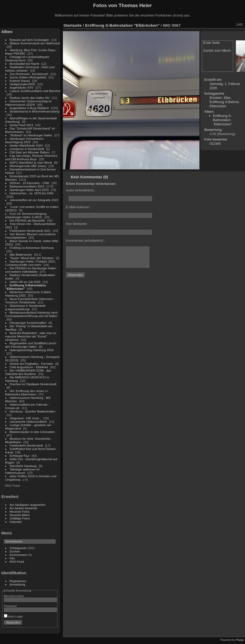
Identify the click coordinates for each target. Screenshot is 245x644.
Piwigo (240, 640)
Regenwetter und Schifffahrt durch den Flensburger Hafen (31, 345)
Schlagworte (18, 548)
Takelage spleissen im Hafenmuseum (23, 471)
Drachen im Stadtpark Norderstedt (33, 384)
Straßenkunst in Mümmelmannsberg (35, 111)
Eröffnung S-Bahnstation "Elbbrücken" (122, 25)
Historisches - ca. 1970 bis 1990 (32, 193)
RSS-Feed (17, 562)
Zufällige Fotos (20, 518)
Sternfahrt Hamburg (23, 466)
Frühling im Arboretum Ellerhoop (32, 248)
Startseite (73, 25)
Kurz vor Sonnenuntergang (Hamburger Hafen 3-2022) (26, 215)
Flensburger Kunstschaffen (28, 323)
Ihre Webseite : (77, 224)
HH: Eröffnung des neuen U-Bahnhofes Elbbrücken (27, 393)
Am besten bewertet (23, 508)
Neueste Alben (20, 515)
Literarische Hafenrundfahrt (28, 422)
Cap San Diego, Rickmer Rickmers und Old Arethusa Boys (31, 157)
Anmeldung (18, 584)
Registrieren (18, 581)
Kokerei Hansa (20, 81)
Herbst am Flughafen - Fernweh (32, 364)
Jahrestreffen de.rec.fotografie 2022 (34, 200)
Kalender (16, 522)
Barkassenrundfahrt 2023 (27, 186)
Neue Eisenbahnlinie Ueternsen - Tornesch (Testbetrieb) (30, 300)
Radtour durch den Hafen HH (30, 98)
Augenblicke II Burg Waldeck (29, 108)
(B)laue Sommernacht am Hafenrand (35, 43)
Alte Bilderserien (21, 254)
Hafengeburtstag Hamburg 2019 (32, 350)
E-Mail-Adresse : (78, 207)
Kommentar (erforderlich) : (86, 241)
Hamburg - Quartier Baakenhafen (32, 411)
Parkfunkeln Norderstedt (26, 445)
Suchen (15, 551)
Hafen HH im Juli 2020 (25, 282)
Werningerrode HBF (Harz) (28, 166)
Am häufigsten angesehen (28, 505)
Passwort (10, 606)
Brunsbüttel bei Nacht (24, 64)
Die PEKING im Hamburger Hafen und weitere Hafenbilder (31, 270)
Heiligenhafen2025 (23, 84)
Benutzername (14, 596)
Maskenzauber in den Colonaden (32, 432)
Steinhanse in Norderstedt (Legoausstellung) (25, 307)
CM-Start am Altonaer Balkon (30, 152)
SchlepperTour (20, 456)
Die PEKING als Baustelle (27, 220)
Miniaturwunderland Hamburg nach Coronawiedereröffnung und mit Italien (31, 314)
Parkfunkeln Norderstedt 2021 (30, 231)
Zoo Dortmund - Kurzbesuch (29, 74)
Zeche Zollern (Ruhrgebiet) (28, 77)
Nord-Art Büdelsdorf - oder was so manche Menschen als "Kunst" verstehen (31, 336)
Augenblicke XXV (22, 87)
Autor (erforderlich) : (81, 190)
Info (12, 558)
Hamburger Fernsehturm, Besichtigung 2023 (25, 140)
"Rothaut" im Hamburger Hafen (31, 135)
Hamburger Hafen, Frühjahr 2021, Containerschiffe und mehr (31, 263)
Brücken (216, 98)
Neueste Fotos (20, 511)
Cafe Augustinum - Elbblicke (29, 367)
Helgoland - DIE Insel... (26, 418)
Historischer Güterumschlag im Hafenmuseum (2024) (29, 103)
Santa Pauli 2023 (21, 125)
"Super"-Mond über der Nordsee (32, 258)
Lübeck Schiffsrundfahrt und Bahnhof (35, 91)
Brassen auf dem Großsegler (29, 40)
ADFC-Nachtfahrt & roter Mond (31, 162)
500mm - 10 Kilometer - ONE (30, 183)
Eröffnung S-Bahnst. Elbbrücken (225, 104)
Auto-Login (13, 616)
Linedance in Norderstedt (27, 149)
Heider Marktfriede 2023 (26, 145)
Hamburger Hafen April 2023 (29, 190)
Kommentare (18, 555)
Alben (7, 32)
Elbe (227, 98)
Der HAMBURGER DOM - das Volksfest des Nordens (28, 372)
